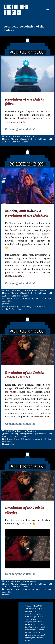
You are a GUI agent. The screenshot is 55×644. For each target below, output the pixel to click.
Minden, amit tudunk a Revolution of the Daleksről (27, 213)
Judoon (13, 444)
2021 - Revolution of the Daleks (15, 142)
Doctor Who (9, 139)
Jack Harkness (34, 298)
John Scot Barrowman (40, 306)
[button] (28, 548)
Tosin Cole (17, 309)
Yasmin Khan (7, 301)
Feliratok (31, 136)
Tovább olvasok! (14, 276)
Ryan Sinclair (46, 298)
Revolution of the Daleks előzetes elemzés (25, 375)
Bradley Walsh (10, 306)
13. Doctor (9, 298)
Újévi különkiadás (41, 139)
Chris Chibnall (40, 291)
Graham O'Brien (21, 298)
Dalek (7, 304)
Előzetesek (31, 431)
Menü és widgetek (48, 13)
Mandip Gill (7, 309)
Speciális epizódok (24, 139)
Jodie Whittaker (23, 306)
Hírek (29, 291)
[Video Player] (27, 549)
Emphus (21, 136)
